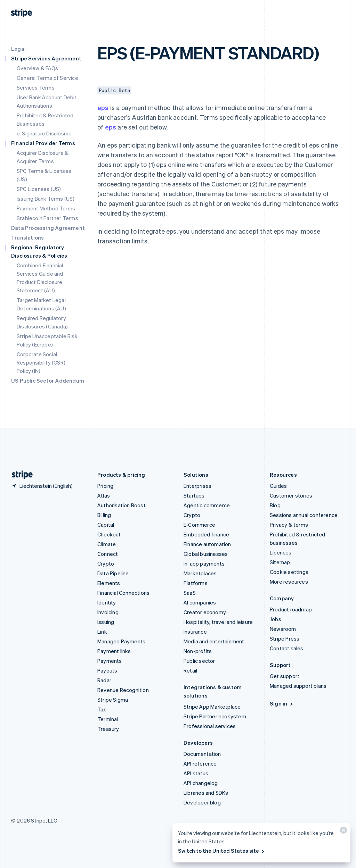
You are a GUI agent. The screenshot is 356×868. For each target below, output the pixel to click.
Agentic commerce (207, 505)
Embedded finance (206, 534)
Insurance (195, 632)
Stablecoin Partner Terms (47, 218)
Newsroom (283, 629)
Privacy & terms (289, 525)
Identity (107, 602)
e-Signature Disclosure (44, 133)
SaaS (190, 593)
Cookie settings (289, 572)
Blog (275, 505)
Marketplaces (200, 573)
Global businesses (206, 554)
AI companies (200, 602)
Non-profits (198, 651)
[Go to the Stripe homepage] (19, 475)
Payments (110, 661)
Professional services (210, 726)
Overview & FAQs (37, 68)
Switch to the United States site (222, 851)
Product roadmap (291, 609)
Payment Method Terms (46, 208)
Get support (285, 676)
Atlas (104, 495)
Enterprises (197, 486)
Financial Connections (123, 593)
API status (196, 773)
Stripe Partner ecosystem (215, 716)
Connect (108, 554)
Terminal (108, 719)
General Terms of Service (47, 78)
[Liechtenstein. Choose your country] (42, 486)
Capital (106, 525)
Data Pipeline (113, 573)
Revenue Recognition (123, 690)
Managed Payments (121, 641)
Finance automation (207, 544)
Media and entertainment (214, 641)
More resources (289, 582)
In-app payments (204, 564)
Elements (109, 583)
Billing (104, 515)
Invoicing (108, 612)
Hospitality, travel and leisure (218, 622)
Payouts (107, 670)
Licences (281, 552)
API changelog (201, 783)
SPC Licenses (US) (39, 189)
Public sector (199, 661)
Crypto (106, 564)
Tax (102, 709)
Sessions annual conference (304, 515)
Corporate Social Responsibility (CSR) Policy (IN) (41, 362)
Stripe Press (285, 639)
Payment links (114, 651)
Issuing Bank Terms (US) (46, 199)
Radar (104, 680)
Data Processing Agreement (48, 228)
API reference (200, 763)
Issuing (106, 622)
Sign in (282, 703)
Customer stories (291, 495)
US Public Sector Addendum (48, 381)
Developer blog (202, 802)
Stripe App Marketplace (212, 707)
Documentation (202, 754)
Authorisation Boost (122, 505)
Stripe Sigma (113, 700)
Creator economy (205, 612)
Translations (27, 237)
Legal (18, 49)
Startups (194, 495)
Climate (107, 544)
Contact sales (287, 648)
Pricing (105, 486)
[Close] (342, 832)
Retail (190, 670)
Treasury (108, 729)
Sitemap (280, 562)
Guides (278, 486)
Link (102, 632)
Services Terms (36, 87)
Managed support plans (298, 686)
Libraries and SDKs (206, 793)
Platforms (196, 583)
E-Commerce (199, 525)
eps (103, 107)
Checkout (109, 534)
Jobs (276, 619)
